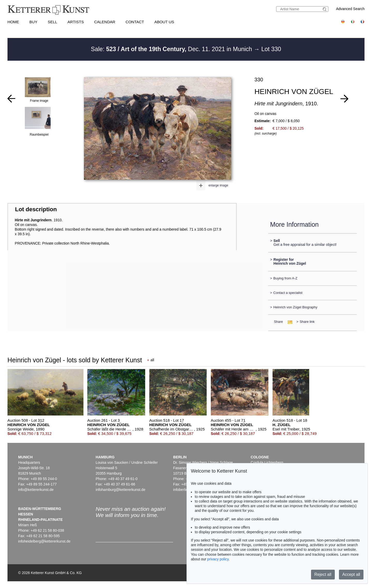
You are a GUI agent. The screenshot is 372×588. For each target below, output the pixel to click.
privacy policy (218, 559)
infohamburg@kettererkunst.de (120, 490)
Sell (53, 22)
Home (13, 22)
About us (164, 22)
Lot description (36, 209)
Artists (76, 22)
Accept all (351, 574)
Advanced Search (350, 9)
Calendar (105, 22)
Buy (33, 22)
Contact (135, 22)
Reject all (323, 574)
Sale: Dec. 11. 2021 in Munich (172, 49)
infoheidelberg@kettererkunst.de (44, 541)
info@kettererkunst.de (36, 490)
